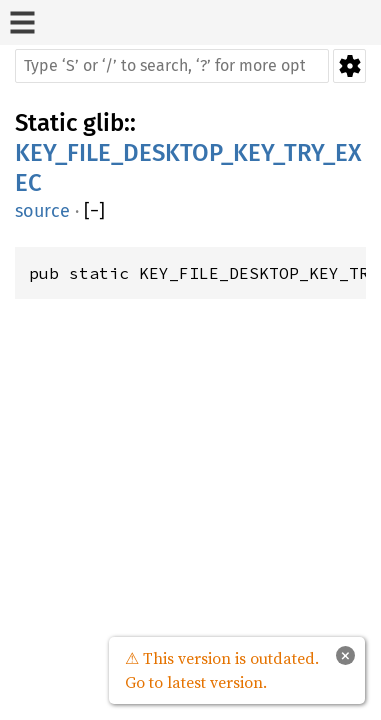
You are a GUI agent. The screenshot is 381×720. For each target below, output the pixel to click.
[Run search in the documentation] (172, 66)
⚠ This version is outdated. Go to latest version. (222, 670)
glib (103, 123)
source (42, 211)
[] (94, 211)
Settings (349, 66)
